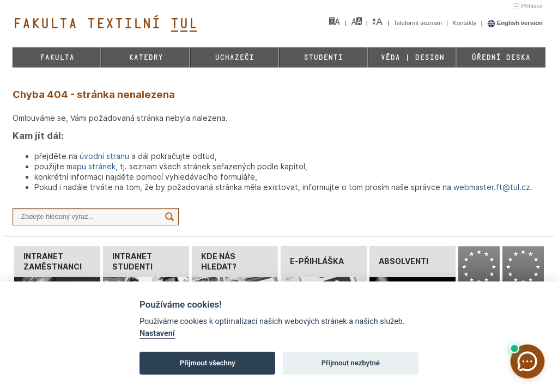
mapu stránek (91, 166)
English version (515, 23)
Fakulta (57, 57)
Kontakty (465, 23)
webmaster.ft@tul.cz (492, 187)
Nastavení (157, 333)
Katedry (146, 57)
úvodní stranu (104, 156)
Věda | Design (412, 57)
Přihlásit (532, 6)
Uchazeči (234, 57)
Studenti (323, 57)
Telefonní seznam (418, 23)
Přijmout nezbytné (351, 363)
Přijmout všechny (208, 363)
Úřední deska (501, 57)
